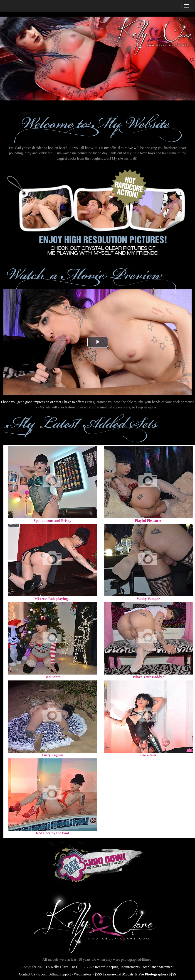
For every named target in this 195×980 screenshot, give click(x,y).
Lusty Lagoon (53, 755)
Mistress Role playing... (52, 599)
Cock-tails (148, 755)
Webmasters (83, 974)
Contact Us (27, 974)
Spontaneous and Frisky (52, 521)
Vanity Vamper (148, 599)
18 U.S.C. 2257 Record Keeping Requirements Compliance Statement (123, 967)
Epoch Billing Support (54, 974)
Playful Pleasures (148, 521)
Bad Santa (53, 677)
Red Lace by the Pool (53, 833)
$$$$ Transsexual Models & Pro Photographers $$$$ (135, 974)
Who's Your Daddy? (148, 677)
